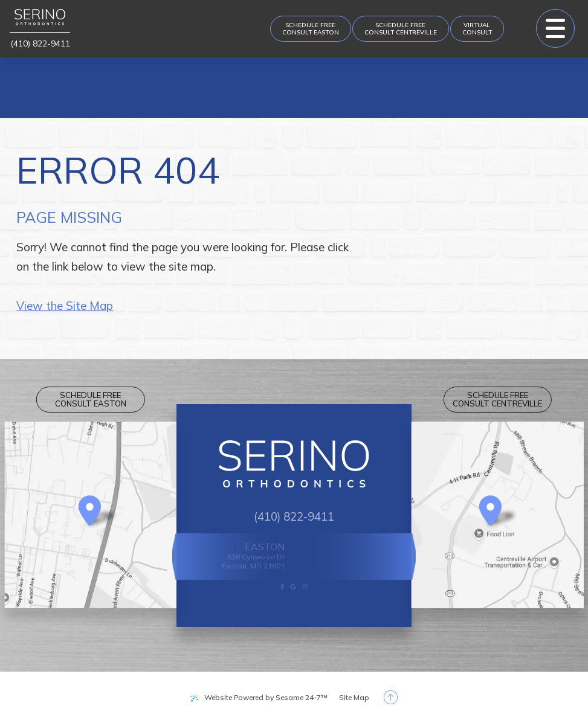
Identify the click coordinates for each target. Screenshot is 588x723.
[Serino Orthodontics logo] (40, 21)
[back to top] (391, 697)
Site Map (354, 697)
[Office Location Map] (90, 511)
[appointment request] (311, 29)
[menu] (555, 28)
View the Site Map (65, 306)
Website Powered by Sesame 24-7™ (266, 697)
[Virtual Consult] (477, 29)
